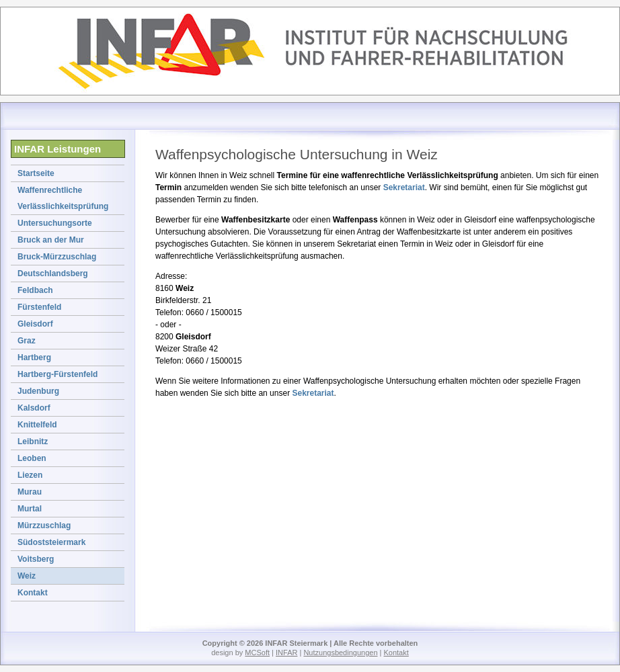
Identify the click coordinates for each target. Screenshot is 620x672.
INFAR (286, 653)
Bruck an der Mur (51, 240)
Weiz (27, 576)
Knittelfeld (37, 425)
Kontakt (33, 593)
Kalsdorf (34, 408)
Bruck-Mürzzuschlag (57, 257)
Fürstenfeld (39, 307)
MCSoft (257, 653)
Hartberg (34, 358)
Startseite (36, 173)
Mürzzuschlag (44, 526)
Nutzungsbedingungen (340, 653)
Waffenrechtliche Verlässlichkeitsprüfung (63, 198)
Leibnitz (33, 442)
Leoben (32, 458)
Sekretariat (404, 187)
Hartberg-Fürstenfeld (57, 374)
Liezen (30, 475)
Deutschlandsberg (53, 274)
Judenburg (38, 391)
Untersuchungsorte (55, 223)
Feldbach (35, 290)
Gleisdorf (35, 324)
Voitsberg (36, 559)
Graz (27, 341)
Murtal (30, 509)
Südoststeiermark (51, 542)
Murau (30, 492)
